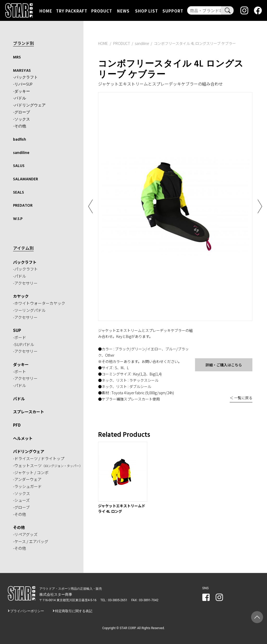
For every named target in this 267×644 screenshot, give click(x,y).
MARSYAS (22, 71)
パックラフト (25, 262)
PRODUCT (102, 11)
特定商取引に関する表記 (74, 611)
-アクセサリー (25, 283)
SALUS (19, 166)
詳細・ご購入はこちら (224, 365)
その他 (19, 527)
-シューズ (21, 500)
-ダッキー (22, 92)
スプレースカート (29, 412)
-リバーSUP (23, 85)
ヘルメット (23, 438)
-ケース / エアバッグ (31, 541)
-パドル (20, 98)
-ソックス (22, 120)
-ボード (20, 337)
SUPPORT (173, 11)
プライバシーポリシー (27, 611)
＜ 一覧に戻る (241, 398)
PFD (17, 425)
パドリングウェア (29, 451)
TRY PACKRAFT (72, 11)
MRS (17, 57)
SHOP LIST (147, 11)
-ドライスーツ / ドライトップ (39, 458)
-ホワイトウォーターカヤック (39, 303)
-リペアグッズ (25, 534)
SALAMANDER (26, 179)
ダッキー (21, 364)
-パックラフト (25, 77)
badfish (20, 140)
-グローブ (22, 112)
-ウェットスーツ (48, 465)
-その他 (20, 126)
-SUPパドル (24, 344)
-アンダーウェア (27, 479)
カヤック (21, 296)
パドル (19, 399)
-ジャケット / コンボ (31, 472)
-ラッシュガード (27, 486)
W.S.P (18, 219)
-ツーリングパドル (29, 310)
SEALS (19, 193)
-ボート (20, 371)
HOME (46, 11)
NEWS (123, 11)
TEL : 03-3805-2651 (114, 600)
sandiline (21, 153)
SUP (17, 330)
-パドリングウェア (29, 105)
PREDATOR (23, 206)
